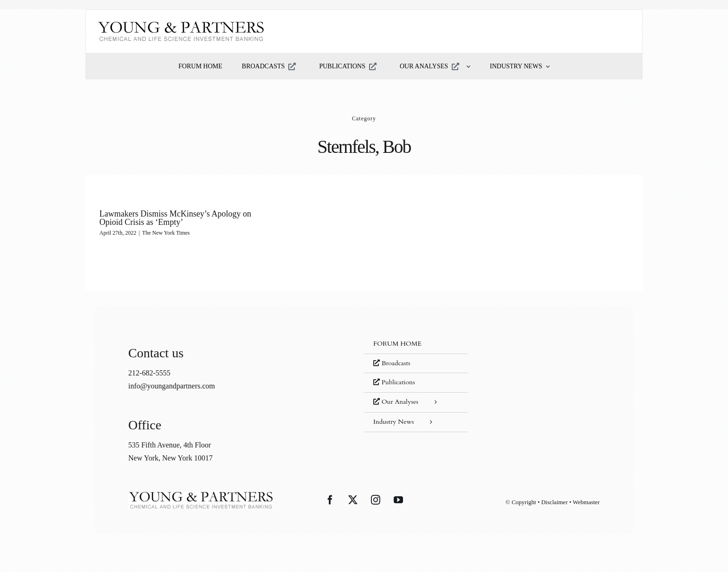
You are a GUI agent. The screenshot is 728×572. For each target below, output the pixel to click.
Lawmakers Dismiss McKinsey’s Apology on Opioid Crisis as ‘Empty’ (175, 218)
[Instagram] (376, 500)
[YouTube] (398, 500)
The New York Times (166, 233)
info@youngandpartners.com (172, 386)
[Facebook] (330, 500)
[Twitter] (353, 500)
